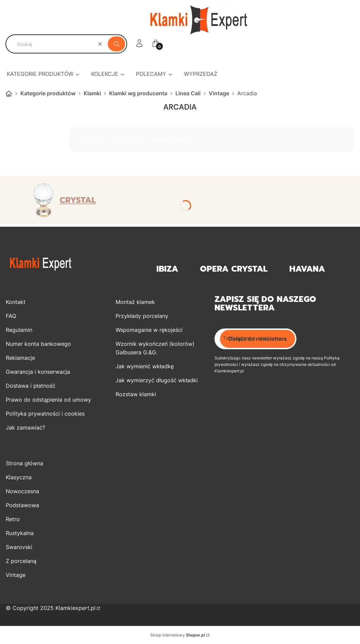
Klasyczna (19, 477)
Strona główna (9, 94)
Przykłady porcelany (142, 316)
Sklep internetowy (178, 635)
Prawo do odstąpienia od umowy (48, 400)
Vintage (219, 93)
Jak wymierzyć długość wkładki (157, 380)
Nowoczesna (22, 491)
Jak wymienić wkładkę (145, 366)
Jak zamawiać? (25, 428)
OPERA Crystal (234, 269)
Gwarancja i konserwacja (38, 372)
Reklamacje (20, 358)
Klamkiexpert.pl (75, 608)
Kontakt (16, 302)
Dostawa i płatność (31, 386)
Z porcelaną (21, 561)
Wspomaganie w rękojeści (149, 330)
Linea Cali (188, 93)
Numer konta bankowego (38, 344)
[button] (116, 44)
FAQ (11, 316)
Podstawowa (22, 505)
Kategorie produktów (48, 93)
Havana (307, 269)
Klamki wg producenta (138, 93)
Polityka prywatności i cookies (45, 414)
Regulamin (19, 330)
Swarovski (19, 547)
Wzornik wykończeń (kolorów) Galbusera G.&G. (155, 348)
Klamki (92, 93)
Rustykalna (20, 533)
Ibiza (167, 269)
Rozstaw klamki (136, 394)
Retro (13, 519)
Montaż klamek (135, 302)
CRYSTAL (78, 200)
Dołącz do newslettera (258, 339)
